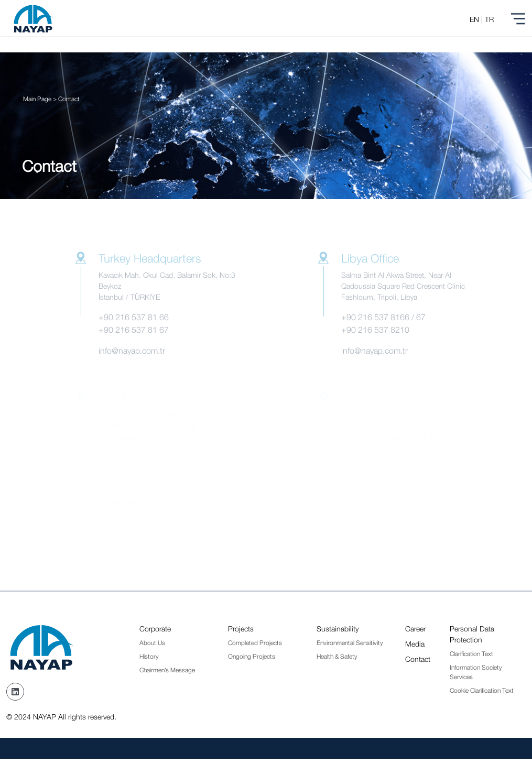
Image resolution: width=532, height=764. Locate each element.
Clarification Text (471, 654)
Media (415, 644)
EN (474, 19)
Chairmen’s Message (167, 670)
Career (415, 629)
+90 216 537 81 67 (134, 330)
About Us (152, 643)
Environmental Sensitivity (350, 643)
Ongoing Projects (252, 656)
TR (489, 19)
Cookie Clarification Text (482, 690)
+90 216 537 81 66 (134, 317)
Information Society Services (476, 672)
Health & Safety (337, 656)
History (149, 656)
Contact (418, 659)
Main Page (37, 99)
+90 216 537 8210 (375, 330)
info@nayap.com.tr (132, 351)
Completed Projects (255, 643)
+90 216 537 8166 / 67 (383, 317)
